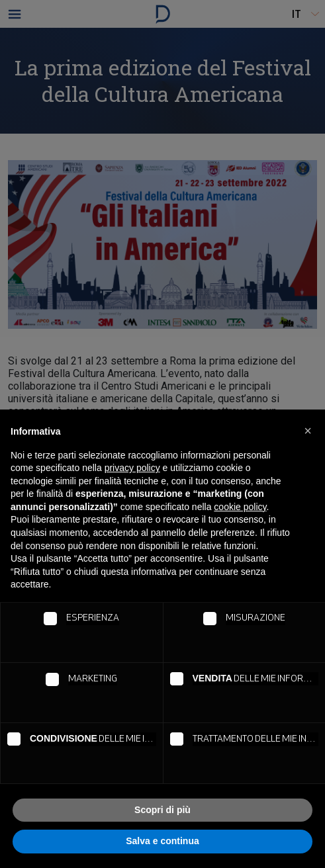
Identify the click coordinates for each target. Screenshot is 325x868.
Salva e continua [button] (162, 841)
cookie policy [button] (240, 507)
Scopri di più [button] (162, 810)
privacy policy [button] (132, 468)
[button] (308, 431)
